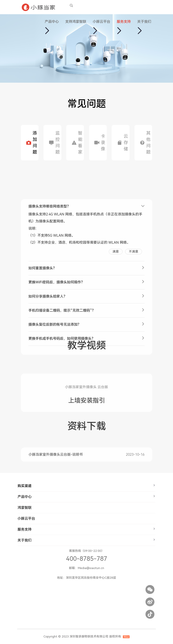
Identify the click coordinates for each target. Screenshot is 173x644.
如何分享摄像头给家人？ (48, 339)
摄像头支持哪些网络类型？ (49, 249)
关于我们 (144, 22)
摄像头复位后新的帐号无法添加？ (55, 367)
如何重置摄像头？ (42, 311)
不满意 (134, 294)
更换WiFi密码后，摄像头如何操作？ (56, 325)
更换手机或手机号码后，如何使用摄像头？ (62, 381)
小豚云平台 (101, 22)
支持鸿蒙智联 (76, 22)
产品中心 (52, 22)
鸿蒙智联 (25, 508)
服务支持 (124, 22)
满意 (116, 294)
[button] (47, 30)
